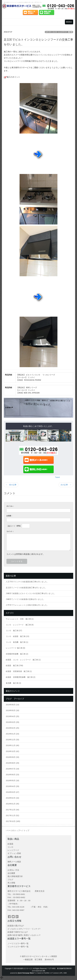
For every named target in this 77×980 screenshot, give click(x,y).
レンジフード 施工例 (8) (15, 648)
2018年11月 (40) (12, 745)
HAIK (65, 973)
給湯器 (10, 844)
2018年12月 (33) (12, 740)
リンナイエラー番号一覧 (18, 947)
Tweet (57, 477)
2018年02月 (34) (12, 798)
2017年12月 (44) (12, 810)
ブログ (10, 880)
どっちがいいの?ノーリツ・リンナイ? (24, 929)
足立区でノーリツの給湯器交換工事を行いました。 (26, 588)
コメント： (10, 531)
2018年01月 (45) (12, 804)
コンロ (10, 847)
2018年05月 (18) (12, 781)
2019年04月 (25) (12, 716)
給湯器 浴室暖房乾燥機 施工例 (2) (21, 677)
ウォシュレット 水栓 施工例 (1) (20, 619)
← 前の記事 (11, 485)
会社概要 (11, 873)
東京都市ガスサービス (25, 969)
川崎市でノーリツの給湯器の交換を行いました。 (25, 599)
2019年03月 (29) (12, 722)
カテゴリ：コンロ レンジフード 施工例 (59, 32)
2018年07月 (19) (12, 769)
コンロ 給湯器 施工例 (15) (17, 636)
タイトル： (10, 506)
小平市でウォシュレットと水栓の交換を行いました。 (27, 605)
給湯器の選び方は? (16, 926)
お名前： (10, 516)
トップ (26, 830)
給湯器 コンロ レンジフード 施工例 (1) (23, 660)
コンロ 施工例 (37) (14, 631)
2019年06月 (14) (12, 705)
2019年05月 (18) (12, 710)
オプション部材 (14, 853)
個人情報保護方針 (15, 876)
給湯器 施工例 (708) (14, 665)
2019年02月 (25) (12, 728)
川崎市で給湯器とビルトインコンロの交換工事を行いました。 (31, 593)
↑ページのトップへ (14, 830)
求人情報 (11, 883)
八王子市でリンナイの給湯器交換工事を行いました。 (27, 582)
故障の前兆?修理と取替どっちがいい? (24, 935)
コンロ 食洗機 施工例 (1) (17, 642)
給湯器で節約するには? (18, 932)
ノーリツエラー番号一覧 (18, 943)
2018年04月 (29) (12, 786)
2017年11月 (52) (12, 815)
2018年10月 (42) (12, 751)
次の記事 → (66, 485)
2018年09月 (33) (12, 757)
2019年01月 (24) (12, 734)
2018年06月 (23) (12, 775)
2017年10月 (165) (13, 821)
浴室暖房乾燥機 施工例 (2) (17, 654)
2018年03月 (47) (12, 792)
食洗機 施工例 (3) (13, 683)
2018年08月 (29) (12, 763)
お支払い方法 (13, 870)
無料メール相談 (14, 862)
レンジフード (13, 850)
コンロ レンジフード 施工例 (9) (20, 625)
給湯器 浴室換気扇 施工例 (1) (19, 671)
